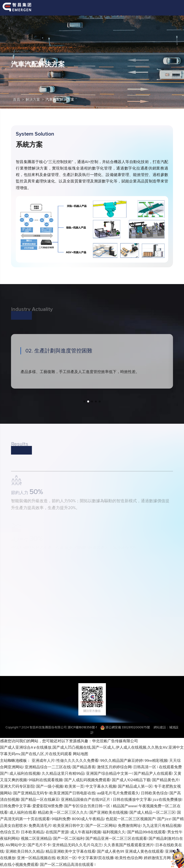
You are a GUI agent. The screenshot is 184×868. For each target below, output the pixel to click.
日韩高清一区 (145, 767)
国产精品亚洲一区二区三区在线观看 (116, 839)
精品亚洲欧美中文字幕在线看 (70, 852)
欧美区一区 (67, 858)
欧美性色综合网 (129, 858)
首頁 (17, 100)
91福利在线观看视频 (46, 780)
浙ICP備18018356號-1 (82, 728)
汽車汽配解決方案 (60, 100)
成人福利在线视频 (25, 774)
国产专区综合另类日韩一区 (88, 806)
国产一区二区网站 (101, 826)
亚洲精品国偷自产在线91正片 (86, 800)
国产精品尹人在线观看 (153, 774)
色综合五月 (10, 832)
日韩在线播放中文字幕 (132, 800)
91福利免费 (61, 819)
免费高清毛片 (40, 826)
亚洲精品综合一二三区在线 (48, 767)
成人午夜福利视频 (86, 832)
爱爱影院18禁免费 (47, 806)
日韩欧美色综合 (154, 793)
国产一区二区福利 (69, 839)
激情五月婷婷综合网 (114, 767)
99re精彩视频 (156, 761)
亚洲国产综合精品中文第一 (109, 774)
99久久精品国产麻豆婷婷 (121, 761)
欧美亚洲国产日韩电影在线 (72, 793)
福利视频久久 (114, 832)
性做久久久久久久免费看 (77, 761)
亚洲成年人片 (43, 761)
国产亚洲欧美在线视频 (109, 813)
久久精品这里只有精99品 (63, 774)
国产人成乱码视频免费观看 (87, 780)
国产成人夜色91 (110, 852)
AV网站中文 (16, 845)
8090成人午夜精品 (88, 819)
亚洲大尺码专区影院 (17, 786)
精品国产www (125, 806)
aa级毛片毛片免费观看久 (118, 793)
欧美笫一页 (74, 786)
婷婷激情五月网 (157, 858)
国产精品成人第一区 (135, 786)
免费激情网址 (129, 826)
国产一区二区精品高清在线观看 (67, 865)
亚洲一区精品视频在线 (36, 858)
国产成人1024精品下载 (131, 780)
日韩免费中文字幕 (15, 806)
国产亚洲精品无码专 (30, 793)
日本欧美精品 (32, 832)
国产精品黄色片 (166, 780)
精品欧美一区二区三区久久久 (63, 813)
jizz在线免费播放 (167, 800)
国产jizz (164, 819)
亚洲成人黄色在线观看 (144, 852)
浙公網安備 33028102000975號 (125, 728)
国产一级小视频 (50, 786)
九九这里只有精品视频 (162, 826)
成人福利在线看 (23, 813)
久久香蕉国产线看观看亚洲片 (129, 845)
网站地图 (80, 754)
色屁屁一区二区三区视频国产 (131, 819)
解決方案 (33, 100)
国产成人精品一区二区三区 (152, 813)
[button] (84, 401)
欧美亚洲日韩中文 (69, 826)
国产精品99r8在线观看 (146, 832)
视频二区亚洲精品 (36, 839)
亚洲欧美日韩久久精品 (25, 852)
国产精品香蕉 (84, 767)
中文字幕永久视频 (101, 786)
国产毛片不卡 (39, 845)
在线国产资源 (57, 832)
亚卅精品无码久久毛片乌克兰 (77, 845)
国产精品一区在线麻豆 (40, 800)
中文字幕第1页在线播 (96, 858)
